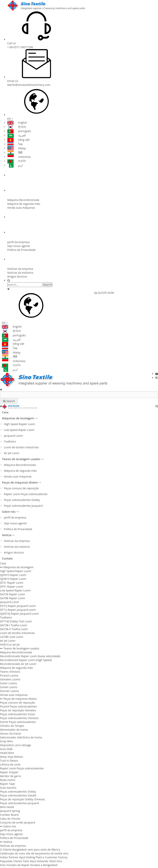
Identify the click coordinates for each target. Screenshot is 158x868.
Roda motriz (8, 780)
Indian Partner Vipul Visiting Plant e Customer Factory (34, 857)
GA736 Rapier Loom (13, 594)
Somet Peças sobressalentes (18, 722)
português (19, 131)
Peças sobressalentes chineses (19, 718)
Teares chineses (10, 672)
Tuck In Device (9, 761)
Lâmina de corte (10, 764)
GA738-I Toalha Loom (14, 625)
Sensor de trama (10, 733)
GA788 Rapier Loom (13, 598)
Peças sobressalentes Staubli (18, 795)
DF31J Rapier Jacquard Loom (18, 606)
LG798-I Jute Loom (12, 637)
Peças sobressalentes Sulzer (18, 714)
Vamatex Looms (10, 679)
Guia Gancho (8, 788)
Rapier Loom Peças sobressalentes (26, 494)
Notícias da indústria (20, 273)
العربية (17, 135)
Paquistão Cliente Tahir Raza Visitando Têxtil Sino (31, 861)
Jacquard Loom (13, 436)
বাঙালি (17, 161)
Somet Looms (9, 687)
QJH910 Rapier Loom (13, 575)
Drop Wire (6, 741)
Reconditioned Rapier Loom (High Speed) (26, 660)
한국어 (17, 127)
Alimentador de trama (14, 730)
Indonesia (19, 157)
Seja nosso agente (19, 246)
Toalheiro (10, 441)
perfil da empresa (19, 242)
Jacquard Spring (10, 811)
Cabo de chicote (10, 819)
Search (48, 285)
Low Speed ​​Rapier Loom (19, 430)
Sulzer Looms (8, 683)
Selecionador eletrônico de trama (21, 737)
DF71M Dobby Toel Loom (16, 621)
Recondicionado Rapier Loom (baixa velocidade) (30, 656)
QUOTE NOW (104, 293)
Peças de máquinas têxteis (26, 217)
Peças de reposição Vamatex (18, 710)
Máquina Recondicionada (23, 200)
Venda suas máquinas (21, 208)
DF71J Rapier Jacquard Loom (18, 610)
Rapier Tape (8, 784)
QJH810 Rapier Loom (13, 579)
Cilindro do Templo (12, 726)
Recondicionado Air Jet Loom (18, 664)
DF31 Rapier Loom (12, 583)
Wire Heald (7, 807)
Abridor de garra (10, 776)
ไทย (15, 144)
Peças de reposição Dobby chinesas (22, 799)
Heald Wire (7, 753)
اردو (15, 165)
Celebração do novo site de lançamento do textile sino (34, 853)
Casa (5, 412)
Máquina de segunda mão (24, 204)
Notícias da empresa (20, 269)
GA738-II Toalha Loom (14, 629)
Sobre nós (16, 232)
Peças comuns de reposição (21, 488)
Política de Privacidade (22, 250)
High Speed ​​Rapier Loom (19, 424)
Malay (17, 148)
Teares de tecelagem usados (27, 191)
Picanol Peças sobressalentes (18, 706)
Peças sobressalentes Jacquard (23, 506)
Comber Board (9, 815)
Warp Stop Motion (11, 757)
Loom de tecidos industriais (21, 447)
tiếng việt (19, 140)
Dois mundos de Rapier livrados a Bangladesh (29, 865)
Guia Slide (6, 749)
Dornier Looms (9, 691)
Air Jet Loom (12, 453)
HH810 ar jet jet (10, 645)
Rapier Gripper (9, 772)
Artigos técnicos (17, 276)
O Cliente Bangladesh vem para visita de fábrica (30, 850)
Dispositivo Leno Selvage (16, 745)
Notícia (14, 259)
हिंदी (15, 152)
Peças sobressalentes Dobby (22, 500)
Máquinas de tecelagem (24, 175)
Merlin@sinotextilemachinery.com (29, 85)
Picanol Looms (9, 675)
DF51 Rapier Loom (12, 586)
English (17, 123)
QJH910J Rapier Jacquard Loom (19, 614)
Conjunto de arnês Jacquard (18, 822)
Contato (7, 558)
